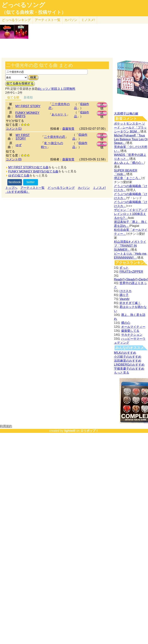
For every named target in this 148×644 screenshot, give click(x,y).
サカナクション (132, 335)
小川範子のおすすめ (128, 357)
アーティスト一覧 (32, 188)
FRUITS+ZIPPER (131, 272)
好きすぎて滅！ (130, 303)
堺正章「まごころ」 (128, 178)
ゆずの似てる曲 (19, 175)
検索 (33, 77)
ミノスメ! (88, 20)
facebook (15, 182)
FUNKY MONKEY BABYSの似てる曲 (33, 171)
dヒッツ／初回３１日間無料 (57, 89)
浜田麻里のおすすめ (128, 361)
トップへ (11, 188)
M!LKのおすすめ (125, 353)
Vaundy (124, 299)
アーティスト (48, 20)
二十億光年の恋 (55, 137)
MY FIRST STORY (28, 106)
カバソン (71, 20)
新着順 (28, 97)
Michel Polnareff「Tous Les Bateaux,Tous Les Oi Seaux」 (131, 139)
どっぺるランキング (61, 188)
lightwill (70, 431)
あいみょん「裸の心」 (129, 163)
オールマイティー (133, 327)
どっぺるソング (23, 5)
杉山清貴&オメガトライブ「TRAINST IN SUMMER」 (130, 246)
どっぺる (16, 20)
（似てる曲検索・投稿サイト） (34, 12)
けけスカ (126, 291)
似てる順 (13, 97)
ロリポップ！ (89, 431)
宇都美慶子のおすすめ (129, 369)
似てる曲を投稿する (20, 83)
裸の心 (126, 323)
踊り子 (124, 295)
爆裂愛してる (130, 331)
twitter (31, 182)
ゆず (19, 145)
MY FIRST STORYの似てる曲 (28, 167)
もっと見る (122, 373)
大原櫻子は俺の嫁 (126, 114)
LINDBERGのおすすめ (129, 365)
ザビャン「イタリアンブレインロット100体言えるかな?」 (131, 214)
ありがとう (59, 114)
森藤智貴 (68, 129)
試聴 (102, 105)
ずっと (124, 268)
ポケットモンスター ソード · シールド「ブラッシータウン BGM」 (130, 128)
